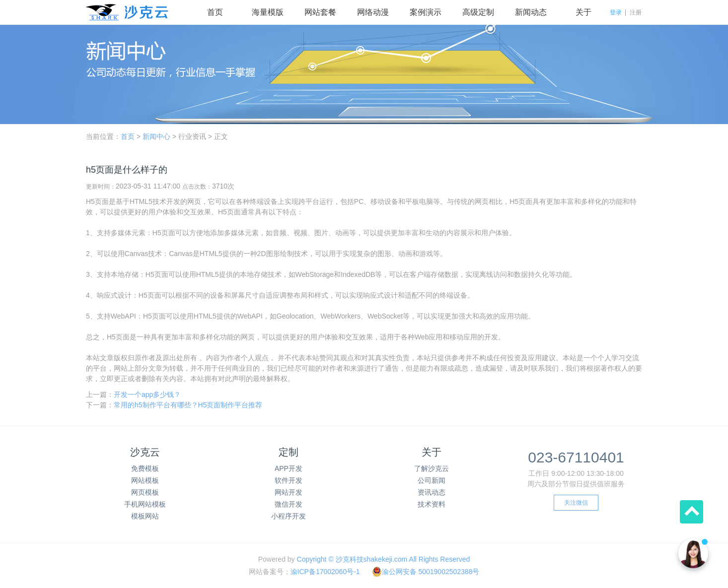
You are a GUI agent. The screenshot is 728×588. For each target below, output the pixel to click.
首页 (215, 12)
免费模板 (145, 468)
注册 (636, 12)
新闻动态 (531, 12)
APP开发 (289, 468)
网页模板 (145, 492)
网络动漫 (373, 12)
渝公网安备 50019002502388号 (426, 572)
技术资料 (432, 504)
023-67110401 (576, 457)
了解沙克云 (432, 468)
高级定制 (478, 12)
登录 (616, 12)
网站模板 (145, 480)
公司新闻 (432, 480)
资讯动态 (432, 492)
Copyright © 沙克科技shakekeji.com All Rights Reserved (384, 559)
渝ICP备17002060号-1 (325, 572)
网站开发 (289, 492)
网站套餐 (320, 12)
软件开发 (289, 480)
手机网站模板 (145, 504)
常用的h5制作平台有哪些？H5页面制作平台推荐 (188, 405)
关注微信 (576, 503)
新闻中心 (156, 136)
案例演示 (426, 12)
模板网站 (145, 516)
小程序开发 (289, 516)
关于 (583, 12)
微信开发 (289, 504)
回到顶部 (692, 512)
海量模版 (268, 12)
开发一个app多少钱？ (147, 394)
